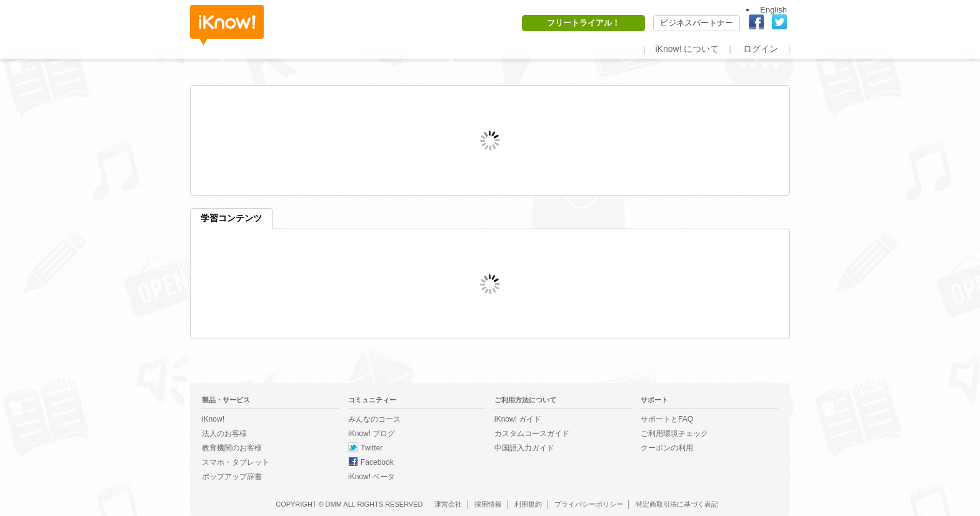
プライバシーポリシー (589, 504)
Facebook (377, 462)
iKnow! (227, 25)
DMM (334, 504)
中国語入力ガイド (524, 448)
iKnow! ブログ (372, 434)
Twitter (372, 448)
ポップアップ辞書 (232, 477)
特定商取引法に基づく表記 (677, 504)
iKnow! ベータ (372, 477)
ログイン (761, 49)
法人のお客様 (224, 434)
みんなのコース (374, 419)
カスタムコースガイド (532, 434)
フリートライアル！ (583, 23)
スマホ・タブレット (236, 462)
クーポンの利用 (667, 448)
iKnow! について (687, 49)
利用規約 (528, 504)
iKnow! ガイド (518, 419)
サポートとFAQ (667, 419)
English (773, 10)
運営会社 (448, 504)
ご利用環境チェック (674, 434)
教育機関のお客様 (232, 448)
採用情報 (488, 504)
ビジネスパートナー (697, 23)
